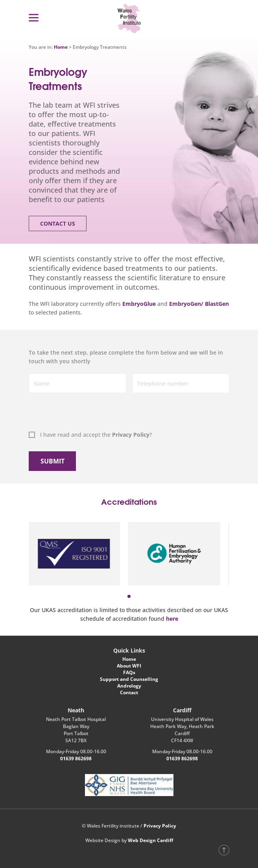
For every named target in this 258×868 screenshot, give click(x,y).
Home (61, 47)
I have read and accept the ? (96, 435)
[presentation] (68, 413)
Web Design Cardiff (150, 840)
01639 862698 (76, 759)
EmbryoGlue (139, 304)
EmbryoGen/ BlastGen (199, 304)
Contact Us (58, 223)
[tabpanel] (79, 554)
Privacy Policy (131, 435)
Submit (53, 461)
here (172, 619)
